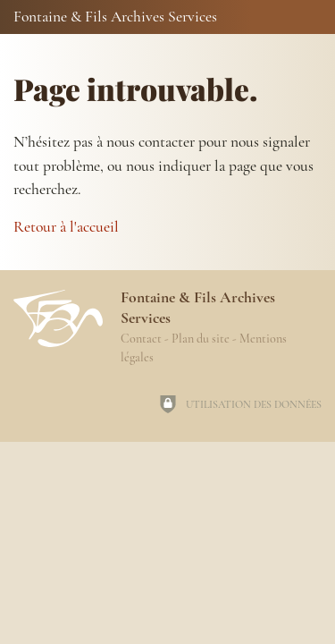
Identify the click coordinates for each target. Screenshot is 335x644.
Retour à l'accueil (66, 227)
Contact (141, 339)
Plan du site (201, 339)
